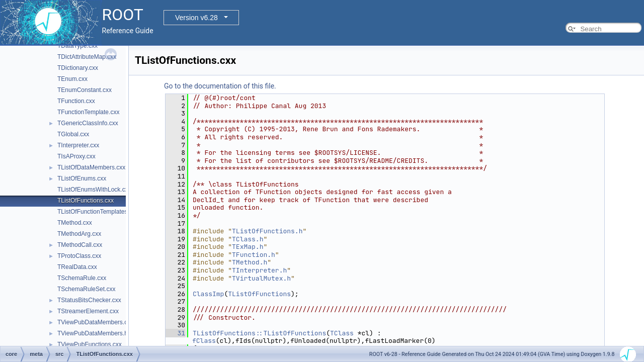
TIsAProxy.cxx (76, 156)
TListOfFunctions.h (267, 231)
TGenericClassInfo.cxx (88, 123)
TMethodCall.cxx (80, 245)
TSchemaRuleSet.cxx (86, 289)
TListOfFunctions (259, 294)
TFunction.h (254, 255)
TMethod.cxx (75, 223)
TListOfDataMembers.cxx (91, 167)
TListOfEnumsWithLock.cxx (94, 190)
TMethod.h (250, 262)
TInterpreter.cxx (78, 145)
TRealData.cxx (77, 267)
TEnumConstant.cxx (85, 90)
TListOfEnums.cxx (82, 178)
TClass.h (248, 239)
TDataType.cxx (77, 46)
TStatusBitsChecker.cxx (89, 300)
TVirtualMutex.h (261, 278)
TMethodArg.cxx (79, 234)
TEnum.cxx (72, 79)
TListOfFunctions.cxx (86, 201)
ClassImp (208, 294)
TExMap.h (248, 247)
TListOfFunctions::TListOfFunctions (259, 333)
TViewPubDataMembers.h (93, 333)
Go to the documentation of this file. (220, 86)
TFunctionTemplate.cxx (88, 112)
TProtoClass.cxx (79, 256)
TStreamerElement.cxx (88, 311)
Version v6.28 (196, 18)
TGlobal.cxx (73, 134)
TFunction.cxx (76, 101)
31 (175, 333)
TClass (342, 333)
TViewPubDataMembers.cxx (95, 322)
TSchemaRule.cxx (82, 278)
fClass (204, 341)
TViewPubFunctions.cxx (90, 344)
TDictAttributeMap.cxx (87, 57)
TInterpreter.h (259, 270)
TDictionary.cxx (78, 68)
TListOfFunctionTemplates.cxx (98, 212)
